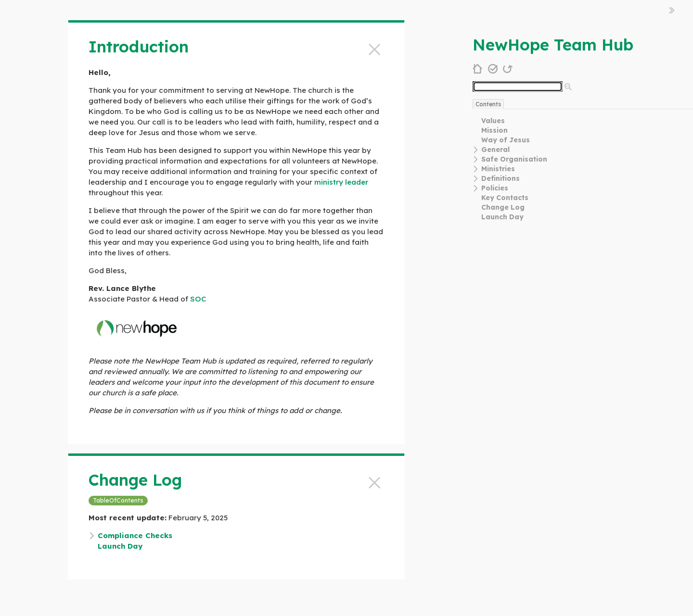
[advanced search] (568, 87)
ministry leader (341, 182)
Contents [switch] (488, 104)
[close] (375, 48)
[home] (478, 68)
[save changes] (493, 68)
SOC (198, 299)
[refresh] (508, 68)
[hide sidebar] (672, 10)
